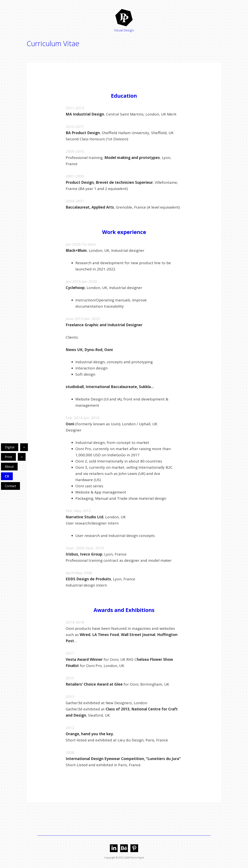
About (9, 467)
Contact (10, 486)
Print (8, 457)
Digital (10, 447)
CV (7, 476)
